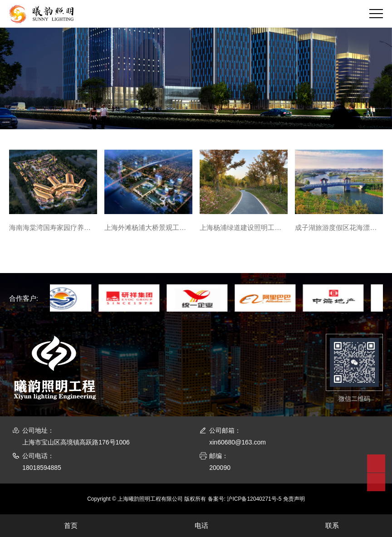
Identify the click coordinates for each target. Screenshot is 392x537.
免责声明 (294, 499)
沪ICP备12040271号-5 (254, 499)
